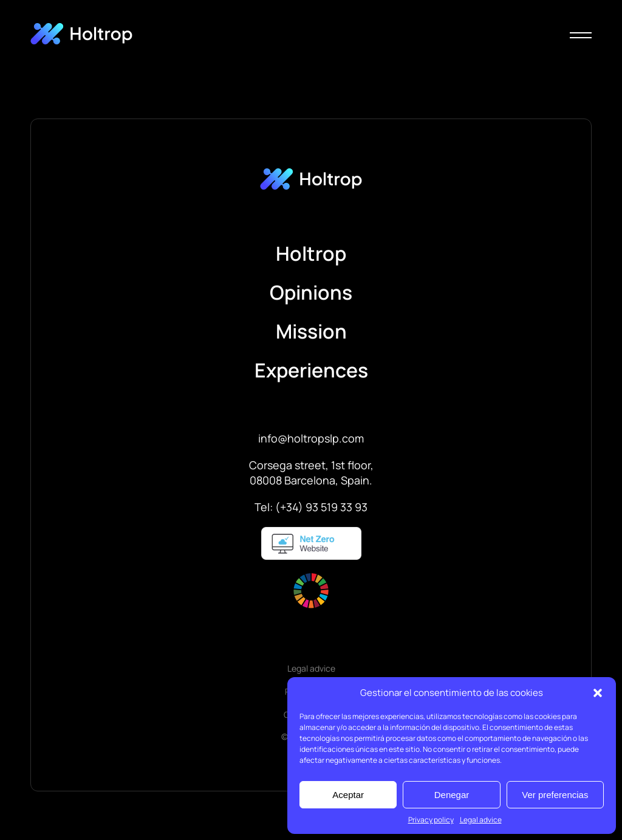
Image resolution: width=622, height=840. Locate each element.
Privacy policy (431, 820)
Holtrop (311, 253)
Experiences (311, 370)
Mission (311, 331)
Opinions (311, 292)
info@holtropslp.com (311, 438)
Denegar (452, 795)
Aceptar (348, 795)
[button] (598, 693)
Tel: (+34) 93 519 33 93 (311, 507)
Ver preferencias (555, 795)
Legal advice (481, 820)
